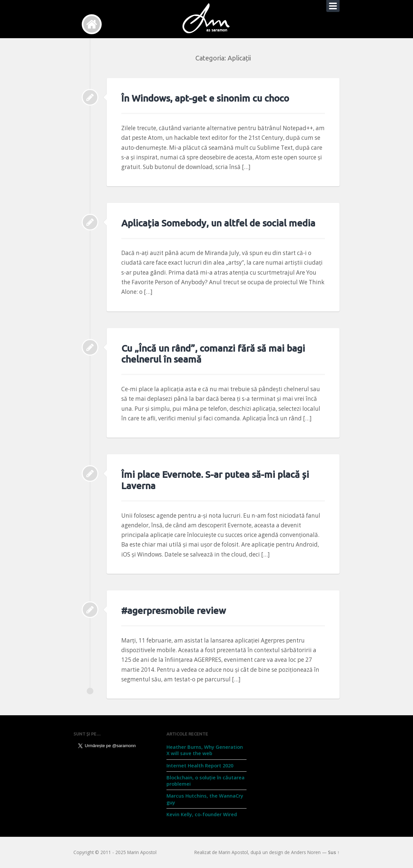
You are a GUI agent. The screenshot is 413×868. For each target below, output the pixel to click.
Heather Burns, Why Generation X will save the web (205, 750)
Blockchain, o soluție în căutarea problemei (206, 781)
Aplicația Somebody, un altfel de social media (218, 223)
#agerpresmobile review (174, 610)
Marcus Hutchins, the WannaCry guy (205, 799)
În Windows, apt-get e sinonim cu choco (205, 98)
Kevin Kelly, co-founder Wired (202, 814)
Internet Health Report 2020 (200, 765)
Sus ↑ (334, 852)
